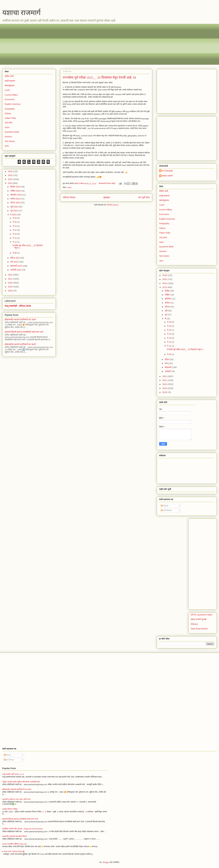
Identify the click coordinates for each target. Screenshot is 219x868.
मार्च (166, 363)
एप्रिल (167, 359)
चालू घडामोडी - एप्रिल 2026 (18, 306)
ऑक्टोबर (168, 299)
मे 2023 (14, 215)
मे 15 (15, 238)
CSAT (7, 90)
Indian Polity (10, 118)
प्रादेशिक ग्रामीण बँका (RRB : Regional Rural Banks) (22, 829)
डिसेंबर (167, 291)
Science (8, 137)
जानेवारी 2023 (16, 270)
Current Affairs (11, 95)
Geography (10, 109)
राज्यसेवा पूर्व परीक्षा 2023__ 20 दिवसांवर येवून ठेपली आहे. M (99, 77)
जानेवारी (168, 371)
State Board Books (199, 629)
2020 (10, 283)
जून (166, 315)
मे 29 (15, 218)
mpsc (69, 187)
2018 (10, 291)
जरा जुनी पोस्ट (144, 197)
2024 (10, 179)
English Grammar (13, 104)
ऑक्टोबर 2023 (16, 195)
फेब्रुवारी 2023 (16, 266)
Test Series (10, 141)
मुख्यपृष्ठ (107, 197)
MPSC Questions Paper (202, 615)
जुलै (166, 311)
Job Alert (9, 123)
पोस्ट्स (165, 506)
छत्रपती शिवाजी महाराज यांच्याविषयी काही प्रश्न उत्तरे (24, 332)
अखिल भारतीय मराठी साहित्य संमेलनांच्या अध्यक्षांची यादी (21, 782)
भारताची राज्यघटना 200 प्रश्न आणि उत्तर (16, 799)
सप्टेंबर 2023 (16, 199)
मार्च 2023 (14, 262)
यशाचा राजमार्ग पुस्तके (199, 619)
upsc (7, 146)
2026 (10, 171)
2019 (10, 287)
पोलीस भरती (9, 76)
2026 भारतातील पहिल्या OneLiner (15, 844)
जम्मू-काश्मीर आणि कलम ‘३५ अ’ (13, 774)
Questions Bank (12, 132)
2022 (10, 275)
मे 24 (15, 226)
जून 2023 (14, 211)
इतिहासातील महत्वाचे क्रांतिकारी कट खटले (20, 320)
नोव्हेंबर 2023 (16, 191)
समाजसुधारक (10, 86)
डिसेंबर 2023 (16, 187)
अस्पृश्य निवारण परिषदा (10, 809)
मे (165, 319)
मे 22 (15, 230)
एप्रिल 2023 (15, 258)
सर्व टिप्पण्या (166, 510)
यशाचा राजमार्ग (21, 13)
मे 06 (15, 253)
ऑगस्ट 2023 (16, 203)
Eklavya (194, 624)
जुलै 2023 (14, 207)
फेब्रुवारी (168, 367)
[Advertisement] (92, 44)
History (8, 113)
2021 (10, 279)
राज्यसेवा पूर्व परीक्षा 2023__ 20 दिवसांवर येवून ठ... (186, 349)
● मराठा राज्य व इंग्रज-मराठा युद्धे (13, 851)
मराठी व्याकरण (10, 81)
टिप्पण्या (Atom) (113, 205)
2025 (10, 175)
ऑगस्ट (167, 307)
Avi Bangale (167, 171)
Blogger (106, 862)
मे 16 (15, 234)
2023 (10, 183)
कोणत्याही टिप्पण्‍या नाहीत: (107, 183)
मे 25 (15, 222)
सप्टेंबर (167, 303)
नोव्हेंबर (167, 295)
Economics (10, 99)
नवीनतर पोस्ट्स (69, 197)
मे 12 (15, 242)
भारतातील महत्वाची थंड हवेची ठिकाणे (14, 836)
